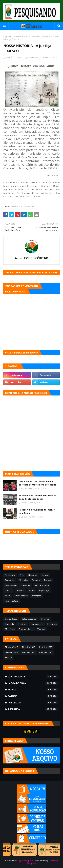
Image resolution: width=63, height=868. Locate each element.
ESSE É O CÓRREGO (15, 58)
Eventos (48, 580)
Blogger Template (25, 860)
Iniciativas (52, 624)
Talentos (41, 629)
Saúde (32, 590)
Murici (33, 690)
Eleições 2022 (12, 652)
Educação (23, 580)
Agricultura (10, 575)
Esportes (36, 580)
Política (8, 658)
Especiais (9, 624)
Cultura (45, 575)
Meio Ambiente (42, 585)
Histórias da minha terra (29, 36)
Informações (11, 585)
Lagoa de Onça (33, 683)
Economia (10, 580)
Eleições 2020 (46, 647)
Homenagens (37, 624)
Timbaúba (33, 709)
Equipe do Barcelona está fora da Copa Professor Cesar (38, 497)
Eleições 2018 (29, 647)
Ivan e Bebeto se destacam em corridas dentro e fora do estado (38, 483)
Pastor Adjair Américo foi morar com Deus (37, 511)
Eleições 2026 (46, 652)
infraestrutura (12, 601)
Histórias (22, 624)
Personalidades (26, 629)
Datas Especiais (29, 619)
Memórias (10, 629)
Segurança (44, 590)
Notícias (9, 590)
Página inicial (9, 36)
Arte (22, 575)
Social (8, 596)
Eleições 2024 (29, 652)
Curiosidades (11, 619)
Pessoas (21, 590)
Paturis (33, 696)
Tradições (37, 596)
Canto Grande (33, 677)
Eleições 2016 (12, 647)
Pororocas (33, 703)
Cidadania (33, 575)
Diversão (45, 619)
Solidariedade (21, 596)
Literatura (26, 585)
